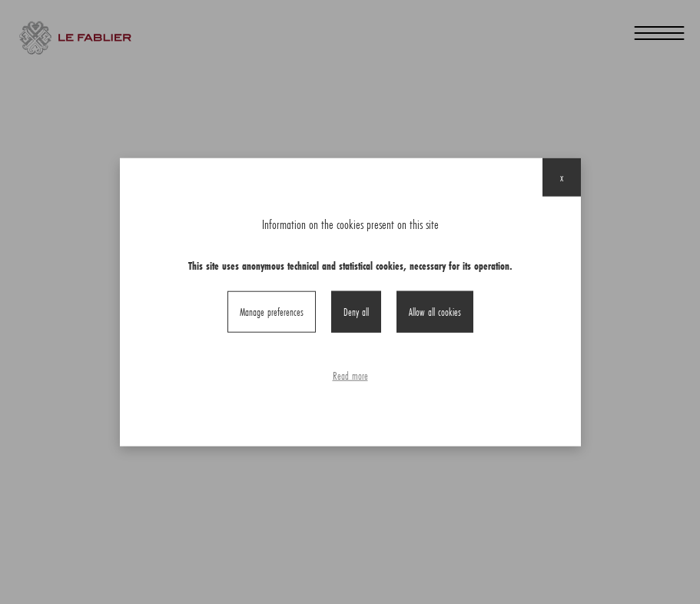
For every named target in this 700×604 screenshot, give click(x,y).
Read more (350, 376)
